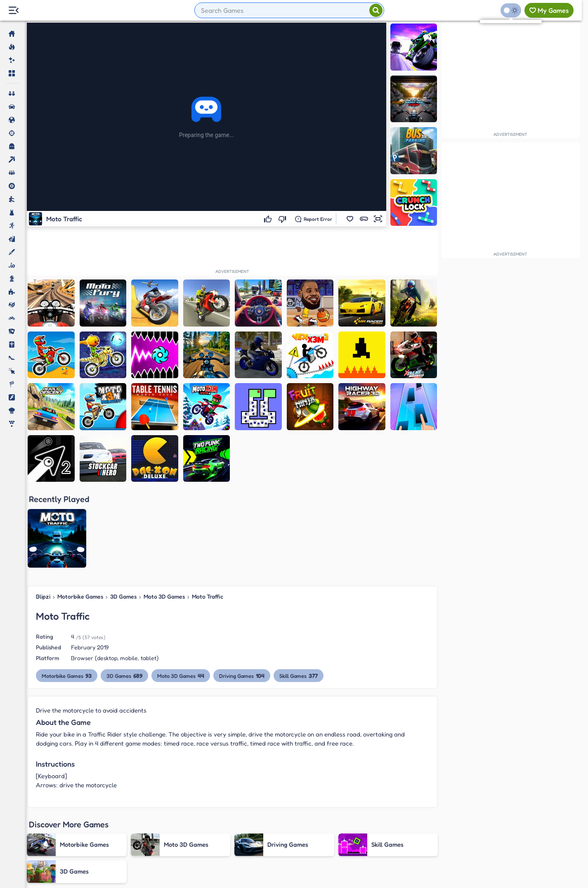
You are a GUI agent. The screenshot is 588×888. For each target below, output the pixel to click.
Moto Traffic (208, 513)
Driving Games (242, 592)
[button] (350, 219)
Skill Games (299, 592)
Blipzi (43, 513)
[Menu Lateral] (13, 11)
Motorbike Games (80, 513)
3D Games (123, 513)
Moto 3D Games (164, 513)
